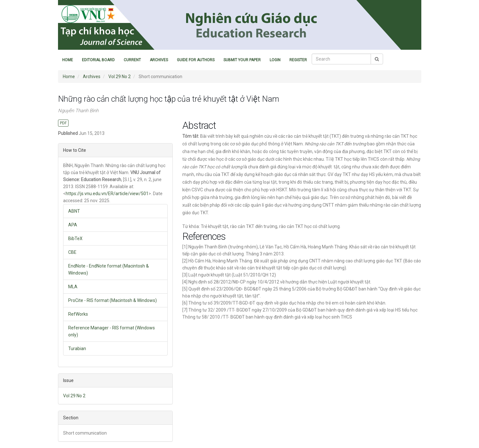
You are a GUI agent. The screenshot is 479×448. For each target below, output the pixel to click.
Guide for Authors (196, 60)
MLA (73, 287)
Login (275, 60)
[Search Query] (341, 59)
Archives (159, 60)
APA (73, 225)
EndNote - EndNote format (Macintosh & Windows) (109, 269)
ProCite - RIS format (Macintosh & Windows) (112, 300)
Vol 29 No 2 (120, 77)
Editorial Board (98, 60)
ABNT (74, 211)
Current (132, 60)
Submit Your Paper (242, 60)
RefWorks (78, 314)
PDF (63, 123)
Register (298, 60)
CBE (72, 252)
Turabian (77, 349)
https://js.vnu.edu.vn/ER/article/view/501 (107, 194)
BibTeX (75, 239)
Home (68, 60)
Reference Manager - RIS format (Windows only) (112, 331)
